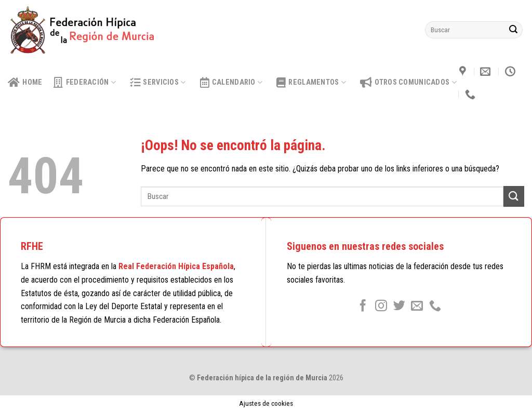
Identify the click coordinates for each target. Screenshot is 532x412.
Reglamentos (311, 83)
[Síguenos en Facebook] (363, 307)
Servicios (158, 83)
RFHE (32, 246)
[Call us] (435, 307)
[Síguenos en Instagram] (381, 307)
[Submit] (513, 30)
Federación (85, 83)
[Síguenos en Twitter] (399, 307)
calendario (231, 83)
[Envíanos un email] (417, 307)
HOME (25, 83)
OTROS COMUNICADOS (408, 83)
